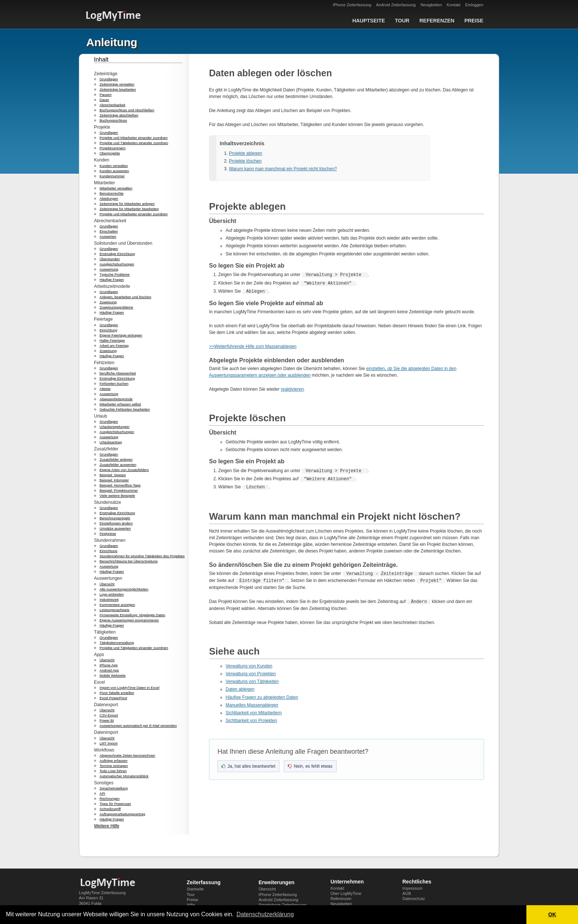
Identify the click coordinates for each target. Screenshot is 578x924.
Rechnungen (109, 799)
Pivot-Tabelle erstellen (117, 693)
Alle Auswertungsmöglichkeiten (124, 589)
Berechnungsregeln (115, 518)
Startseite (195, 889)
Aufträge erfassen (114, 761)
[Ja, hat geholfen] (248, 765)
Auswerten (108, 236)
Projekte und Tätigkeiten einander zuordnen (134, 143)
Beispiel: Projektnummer (119, 490)
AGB (407, 893)
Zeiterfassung (204, 882)
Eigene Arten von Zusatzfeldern (124, 470)
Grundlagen (109, 79)
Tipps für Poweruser (115, 804)
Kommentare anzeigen (117, 605)
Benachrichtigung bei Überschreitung (128, 561)
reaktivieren (292, 389)
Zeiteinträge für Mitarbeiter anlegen (127, 204)
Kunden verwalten (114, 166)
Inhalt (101, 60)
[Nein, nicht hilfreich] (310, 765)
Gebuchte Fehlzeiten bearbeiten (125, 409)
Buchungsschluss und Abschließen (127, 110)
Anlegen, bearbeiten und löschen (125, 297)
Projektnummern (112, 148)
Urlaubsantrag (111, 442)
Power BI (107, 720)
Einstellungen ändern (116, 523)
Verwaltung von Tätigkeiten (252, 680)
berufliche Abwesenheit (118, 373)
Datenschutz (414, 899)
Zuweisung (108, 302)
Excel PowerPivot (113, 698)
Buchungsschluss (113, 120)
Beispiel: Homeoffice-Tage (120, 485)
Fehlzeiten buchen (114, 383)
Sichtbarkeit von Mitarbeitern (254, 712)
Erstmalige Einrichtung (117, 254)
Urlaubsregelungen (114, 427)
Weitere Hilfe (107, 826)
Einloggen (474, 5)
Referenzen (437, 21)
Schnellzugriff (110, 809)
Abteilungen (109, 198)
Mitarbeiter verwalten (116, 188)
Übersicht (107, 584)
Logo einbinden (112, 594)
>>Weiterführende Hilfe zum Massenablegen (253, 346)
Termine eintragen (114, 766)
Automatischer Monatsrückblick (124, 776)
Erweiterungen (277, 882)
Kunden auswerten (114, 171)
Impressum (412, 888)
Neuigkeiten (431, 5)
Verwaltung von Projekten (251, 673)
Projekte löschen (245, 161)
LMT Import (109, 743)
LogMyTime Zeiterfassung (102, 893)
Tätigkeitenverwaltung (117, 643)
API (102, 793)
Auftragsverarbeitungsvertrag (122, 814)
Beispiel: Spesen (113, 475)
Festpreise (108, 534)
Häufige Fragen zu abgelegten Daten (262, 696)
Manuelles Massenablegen (252, 704)
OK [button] (552, 914)
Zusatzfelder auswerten (118, 465)
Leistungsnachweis (114, 610)
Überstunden (110, 259)
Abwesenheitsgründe (116, 399)
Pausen (106, 95)
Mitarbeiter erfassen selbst (120, 404)
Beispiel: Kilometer (114, 480)
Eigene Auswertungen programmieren (129, 620)
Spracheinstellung (114, 788)
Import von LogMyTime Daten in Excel (129, 688)
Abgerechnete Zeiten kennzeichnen (127, 755)
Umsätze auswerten (115, 528)
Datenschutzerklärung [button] (265, 914)
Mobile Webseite (113, 675)
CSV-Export (109, 715)
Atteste (105, 389)
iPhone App (109, 665)
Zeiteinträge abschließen (119, 115)
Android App (109, 670)
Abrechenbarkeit (112, 105)
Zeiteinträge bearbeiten (118, 89)
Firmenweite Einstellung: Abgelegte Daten (132, 615)
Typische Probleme (115, 274)
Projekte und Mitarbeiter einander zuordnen (134, 138)
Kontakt (454, 5)
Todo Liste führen (113, 771)
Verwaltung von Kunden (249, 665)
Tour (402, 21)
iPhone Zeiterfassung (352, 5)
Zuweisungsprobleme (116, 307)
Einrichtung (108, 330)
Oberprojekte (110, 153)
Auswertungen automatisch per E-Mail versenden (138, 726)
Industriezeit (109, 599)
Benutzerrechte (112, 193)
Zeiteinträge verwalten (117, 84)
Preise (474, 21)
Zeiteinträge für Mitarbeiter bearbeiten (129, 209)
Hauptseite (369, 21)
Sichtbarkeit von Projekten (251, 719)
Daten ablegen (240, 688)
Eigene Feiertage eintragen (121, 335)
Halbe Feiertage (112, 340)
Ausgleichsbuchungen (117, 264)
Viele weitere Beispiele (117, 496)
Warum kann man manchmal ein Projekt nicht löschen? (283, 169)
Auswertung (109, 269)
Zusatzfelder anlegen (116, 459)
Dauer (104, 100)
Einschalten (109, 231)
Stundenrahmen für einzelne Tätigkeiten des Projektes (142, 556)
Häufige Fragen (112, 280)
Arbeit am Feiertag (114, 346)
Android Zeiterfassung (396, 5)
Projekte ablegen (246, 153)
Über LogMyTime (346, 893)
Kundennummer (112, 176)
